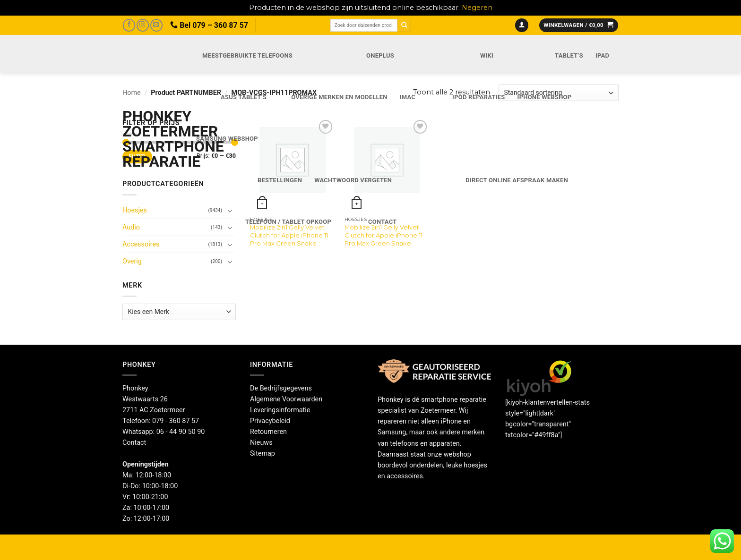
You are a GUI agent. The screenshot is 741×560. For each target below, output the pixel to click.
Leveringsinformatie (280, 410)
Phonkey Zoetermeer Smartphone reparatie (149, 139)
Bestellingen (280, 180)
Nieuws (261, 443)
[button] (522, 25)
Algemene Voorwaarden (286, 399)
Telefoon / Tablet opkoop (288, 222)
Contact (382, 222)
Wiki (487, 55)
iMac (408, 97)
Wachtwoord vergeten (353, 180)
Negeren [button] (477, 8)
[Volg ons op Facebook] (129, 25)
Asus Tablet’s (244, 97)
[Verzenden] (404, 25)
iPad (602, 55)
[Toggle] (230, 245)
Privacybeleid (270, 421)
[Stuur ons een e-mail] (156, 25)
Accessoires (141, 244)
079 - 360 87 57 (176, 421)
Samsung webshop (227, 139)
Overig (132, 261)
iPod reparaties (478, 97)
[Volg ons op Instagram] (143, 25)
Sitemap (263, 454)
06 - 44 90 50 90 (181, 432)
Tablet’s (569, 55)
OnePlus (380, 55)
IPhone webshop (545, 97)
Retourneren (268, 432)
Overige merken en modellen (339, 97)
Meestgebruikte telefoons (247, 55)
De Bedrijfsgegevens (281, 388)
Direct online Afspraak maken (517, 180)
